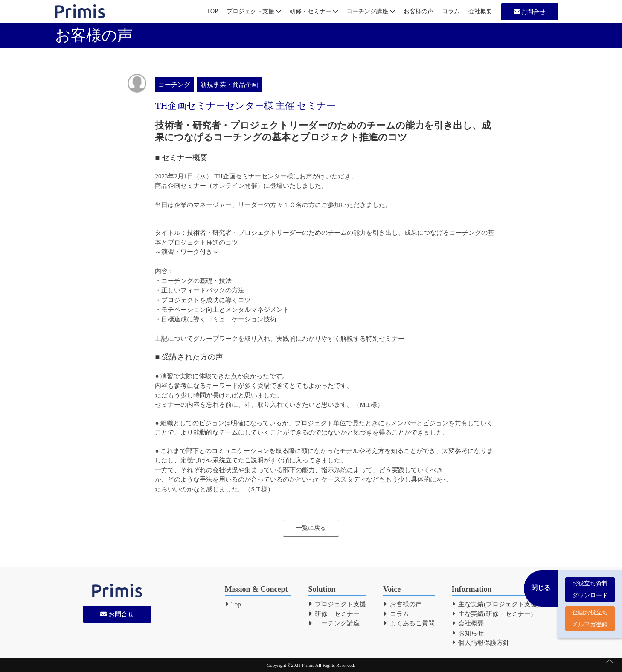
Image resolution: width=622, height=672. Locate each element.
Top (233, 604)
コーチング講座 (371, 11)
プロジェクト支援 (254, 11)
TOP (212, 11)
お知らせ (468, 633)
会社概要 (480, 11)
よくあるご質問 (409, 623)
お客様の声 (419, 11)
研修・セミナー (314, 11)
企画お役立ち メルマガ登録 (590, 614)
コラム (451, 11)
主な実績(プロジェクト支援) (496, 604)
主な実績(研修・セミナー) (493, 614)
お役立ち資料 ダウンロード (590, 585)
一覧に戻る (311, 528)
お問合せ (530, 12)
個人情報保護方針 (481, 643)
